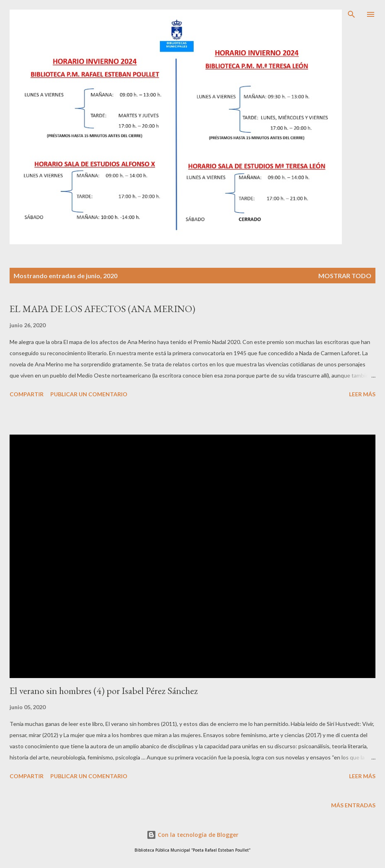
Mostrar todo (345, 276)
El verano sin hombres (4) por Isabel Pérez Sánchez (104, 691)
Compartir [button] (27, 394)
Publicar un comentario (89, 394)
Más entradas (353, 805)
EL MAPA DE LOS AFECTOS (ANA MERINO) (102, 309)
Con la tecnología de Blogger (192, 835)
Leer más (362, 394)
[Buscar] (351, 14)
